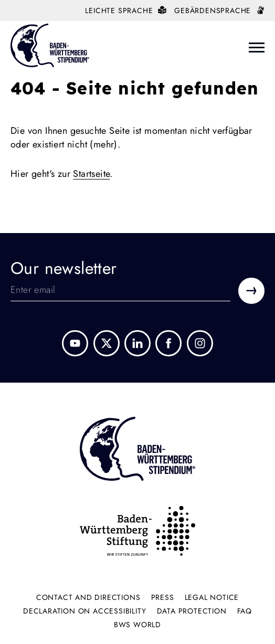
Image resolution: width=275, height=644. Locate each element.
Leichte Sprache (126, 10)
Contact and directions (88, 597)
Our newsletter (64, 268)
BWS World (137, 625)
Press (163, 597)
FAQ (245, 611)
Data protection (192, 611)
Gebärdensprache (219, 10)
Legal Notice (212, 597)
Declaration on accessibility (84, 611)
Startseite (91, 174)
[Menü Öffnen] (257, 47)
